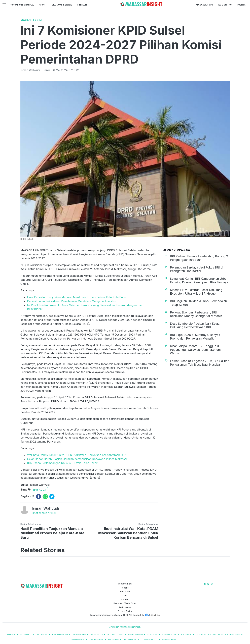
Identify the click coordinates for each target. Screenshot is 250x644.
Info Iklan (125, 592)
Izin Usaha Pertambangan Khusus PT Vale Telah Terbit (62, 463)
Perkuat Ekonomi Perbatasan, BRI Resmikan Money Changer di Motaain (196, 314)
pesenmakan (169, 639)
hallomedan (135, 634)
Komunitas (225, 5)
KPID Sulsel (39, 490)
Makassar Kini (204, 5)
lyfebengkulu (149, 639)
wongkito (97, 634)
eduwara (113, 639)
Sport (43, 5)
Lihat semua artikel (44, 513)
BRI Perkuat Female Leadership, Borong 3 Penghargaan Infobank (199, 258)
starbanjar (169, 634)
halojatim (214, 634)
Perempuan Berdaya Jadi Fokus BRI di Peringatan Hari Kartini (197, 269)
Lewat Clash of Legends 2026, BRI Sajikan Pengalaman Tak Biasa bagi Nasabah (200, 363)
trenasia (10, 634)
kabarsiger (79, 634)
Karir (125, 596)
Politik (241, 5)
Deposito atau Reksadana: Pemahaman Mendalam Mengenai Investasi (72, 301)
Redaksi (125, 588)
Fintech (82, 5)
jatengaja (130, 639)
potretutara (115, 634)
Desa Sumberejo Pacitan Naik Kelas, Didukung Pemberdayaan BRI (195, 325)
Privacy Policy (125, 611)
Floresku (26, 634)
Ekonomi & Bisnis (62, 5)
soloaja (152, 634)
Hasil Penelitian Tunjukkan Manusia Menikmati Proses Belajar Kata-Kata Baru (76, 297)
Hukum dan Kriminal (22, 5)
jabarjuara (96, 639)
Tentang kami (125, 584)
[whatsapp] (45, 497)
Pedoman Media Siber (125, 603)
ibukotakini (78, 639)
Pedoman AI (125, 607)
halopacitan (232, 634)
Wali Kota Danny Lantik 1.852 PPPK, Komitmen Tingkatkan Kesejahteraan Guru (77, 455)
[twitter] (52, 497)
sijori (200, 634)
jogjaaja (42, 634)
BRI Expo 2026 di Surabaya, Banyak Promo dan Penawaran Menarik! (195, 337)
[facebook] (39, 497)
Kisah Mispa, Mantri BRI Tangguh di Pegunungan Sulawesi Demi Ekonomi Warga (196, 350)
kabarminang (60, 634)
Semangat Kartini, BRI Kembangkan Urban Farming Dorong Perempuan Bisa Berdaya (199, 280)
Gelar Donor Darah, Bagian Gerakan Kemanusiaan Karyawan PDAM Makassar (77, 459)
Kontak (125, 599)
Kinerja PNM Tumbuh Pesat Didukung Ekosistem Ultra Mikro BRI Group (196, 292)
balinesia (186, 634)
